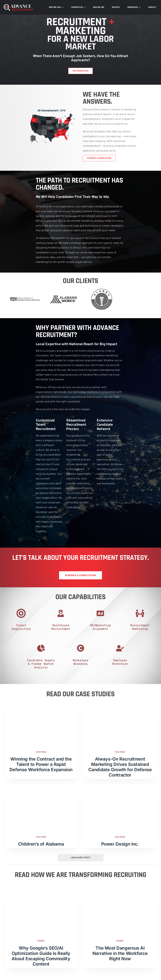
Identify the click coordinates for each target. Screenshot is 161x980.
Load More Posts (80, 851)
